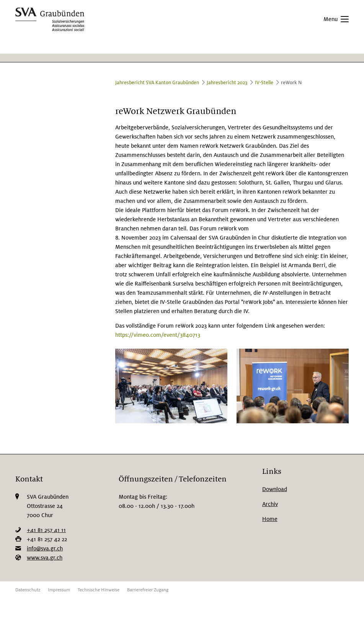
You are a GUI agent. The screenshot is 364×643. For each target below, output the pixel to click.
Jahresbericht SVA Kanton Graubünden (157, 83)
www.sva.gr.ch (45, 558)
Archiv (270, 504)
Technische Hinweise (99, 590)
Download (275, 489)
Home (270, 519)
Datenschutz (28, 590)
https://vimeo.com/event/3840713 (158, 335)
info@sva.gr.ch (45, 548)
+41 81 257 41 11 (46, 530)
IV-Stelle (264, 83)
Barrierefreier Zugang (148, 590)
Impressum (59, 590)
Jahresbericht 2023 (227, 83)
